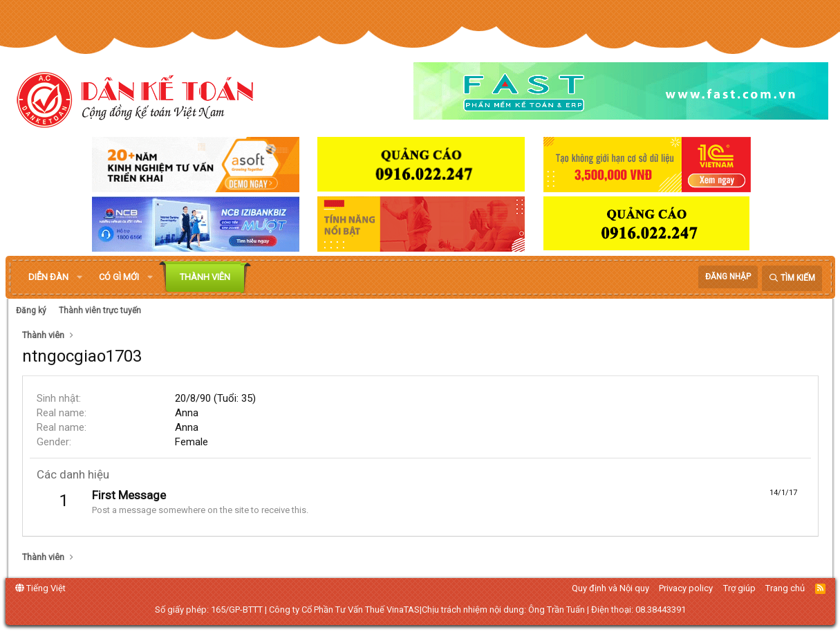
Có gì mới (119, 277)
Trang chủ (785, 588)
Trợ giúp (739, 588)
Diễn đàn (48, 277)
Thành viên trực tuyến (100, 310)
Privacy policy (686, 588)
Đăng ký (31, 310)
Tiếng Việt (40, 588)
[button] (80, 277)
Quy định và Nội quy (610, 588)
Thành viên (205, 277)
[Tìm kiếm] (792, 278)
